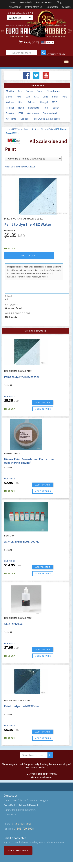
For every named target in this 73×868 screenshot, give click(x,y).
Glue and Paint (47, 129)
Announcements (44, 2)
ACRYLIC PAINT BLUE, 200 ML (22, 541)
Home (8, 129)
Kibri (21, 102)
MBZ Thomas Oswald (21, 129)
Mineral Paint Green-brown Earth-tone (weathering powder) (29, 461)
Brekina (10, 113)
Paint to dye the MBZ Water (22, 377)
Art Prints (11, 119)
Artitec (31, 102)
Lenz (45, 97)
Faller (55, 97)
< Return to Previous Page (20, 167)
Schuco (25, 119)
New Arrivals (26, 2)
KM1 (36, 97)
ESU (21, 113)
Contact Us (52, 7)
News (12, 2)
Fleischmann (54, 91)
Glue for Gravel (14, 624)
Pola (65, 97)
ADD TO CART (43, 402)
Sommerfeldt (50, 113)
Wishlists (66, 7)
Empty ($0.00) (32, 42)
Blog (59, 2)
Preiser (10, 108)
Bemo (9, 97)
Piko (19, 97)
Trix (20, 91)
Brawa (29, 91)
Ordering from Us (34, 7)
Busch (56, 108)
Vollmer (10, 102)
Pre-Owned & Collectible (46, 119)
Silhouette (34, 108)
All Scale (35, 129)
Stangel (44, 102)
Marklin (10, 91)
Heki (46, 108)
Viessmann (33, 113)
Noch (21, 108)
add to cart (29, 255)
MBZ (54, 102)
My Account (15, 7)
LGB (28, 97)
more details (43, 409)
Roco (40, 91)
